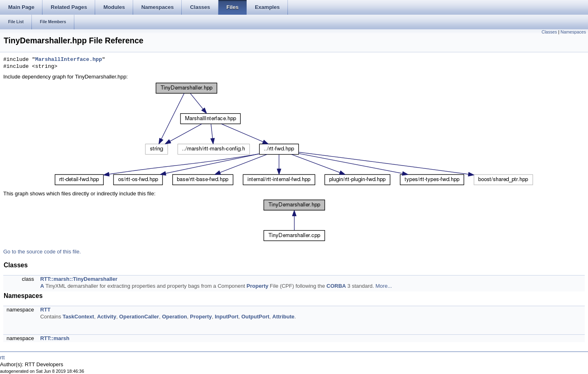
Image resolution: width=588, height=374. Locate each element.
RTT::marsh (55, 338)
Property (257, 286)
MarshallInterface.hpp (69, 60)
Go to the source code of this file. (42, 252)
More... (384, 286)
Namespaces (573, 32)
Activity (107, 317)
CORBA (336, 286)
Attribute (283, 317)
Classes (549, 32)
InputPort (227, 317)
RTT (45, 310)
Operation (175, 317)
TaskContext (78, 317)
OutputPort (255, 317)
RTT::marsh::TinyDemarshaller (79, 279)
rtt (2, 357)
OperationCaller (139, 317)
